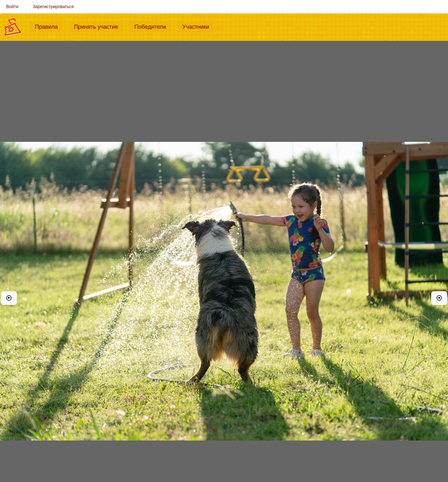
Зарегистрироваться (53, 7)
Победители (153, 26)
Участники (198, 26)
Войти (12, 7)
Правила (49, 26)
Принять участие (99, 26)
